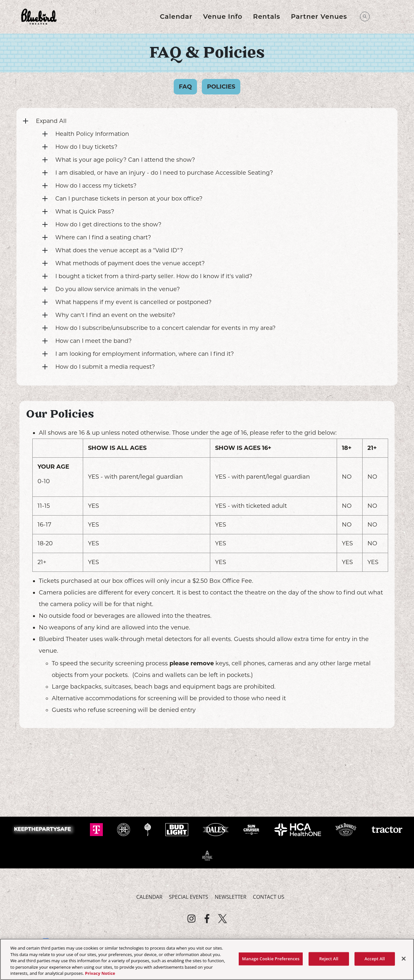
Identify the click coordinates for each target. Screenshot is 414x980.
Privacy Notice (100, 973)
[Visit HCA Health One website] (298, 829)
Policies (221, 87)
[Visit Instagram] (191, 919)
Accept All (375, 959)
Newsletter (231, 897)
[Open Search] (365, 16)
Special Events (188, 897)
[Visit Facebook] (207, 919)
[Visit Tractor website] (387, 829)
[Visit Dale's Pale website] (216, 829)
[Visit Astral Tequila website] (207, 855)
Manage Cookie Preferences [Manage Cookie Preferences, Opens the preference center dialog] (271, 959)
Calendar (176, 16)
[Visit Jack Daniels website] (347, 829)
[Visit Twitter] (223, 919)
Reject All (329, 959)
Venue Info (223, 16)
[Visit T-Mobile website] (97, 829)
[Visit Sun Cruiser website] (252, 829)
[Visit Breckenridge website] (124, 829)
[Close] (404, 959)
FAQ (185, 87)
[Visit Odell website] (148, 829)
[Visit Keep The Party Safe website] (44, 829)
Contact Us (269, 897)
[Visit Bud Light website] (177, 829)
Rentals (267, 16)
